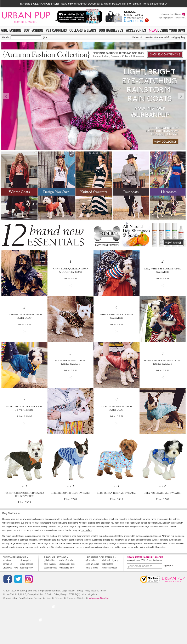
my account (180, 18)
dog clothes (86, 530)
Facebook (109, 568)
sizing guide (26, 560)
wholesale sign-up (110, 560)
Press (70, 598)
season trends (50, 568)
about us (7, 560)
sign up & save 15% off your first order (144, 560)
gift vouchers (92, 560)
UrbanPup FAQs (10, 568)
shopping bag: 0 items (173, 14)
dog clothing (63, 536)
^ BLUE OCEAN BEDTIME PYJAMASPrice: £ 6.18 (117, 493)
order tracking (27, 564)
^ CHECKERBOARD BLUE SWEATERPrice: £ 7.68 (71, 493)
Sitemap (59, 598)
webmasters (107, 564)
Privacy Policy (83, 591)
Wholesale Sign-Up (99, 598)
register (170, 18)
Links (49, 598)
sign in (162, 18)
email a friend (92, 568)
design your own (67, 564)
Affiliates (81, 598)
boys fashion (50, 564)
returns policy (26, 568)
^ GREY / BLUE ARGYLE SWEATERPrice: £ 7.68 (163, 493)
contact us (7, 564)
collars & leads (66, 560)
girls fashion (49, 560)
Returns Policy (98, 591)
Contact (7, 598)
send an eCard (92, 564)
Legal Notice (68, 591)
